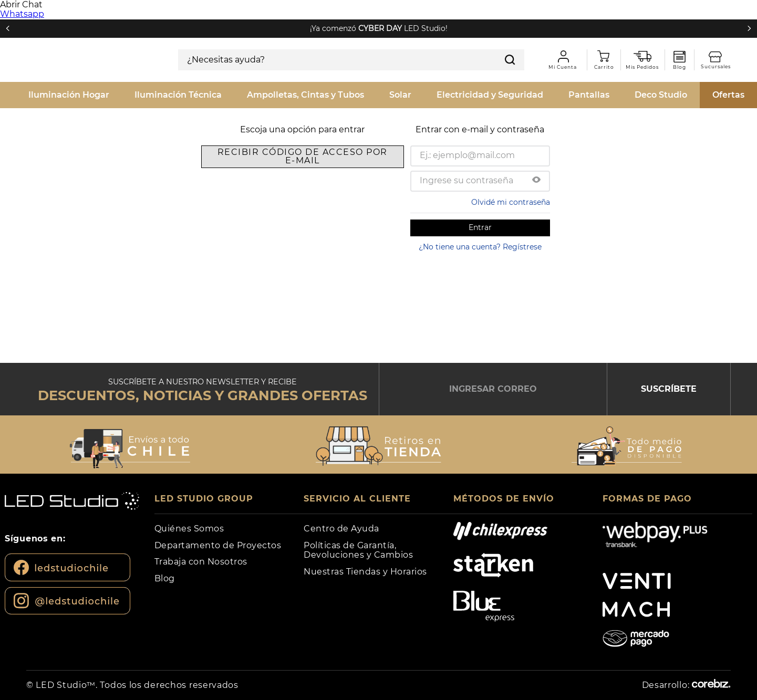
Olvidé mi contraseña (511, 187)
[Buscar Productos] (746, 83)
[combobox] (378, 83)
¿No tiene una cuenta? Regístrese (480, 232)
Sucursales (741, 53)
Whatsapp (22, 14)
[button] (536, 166)
